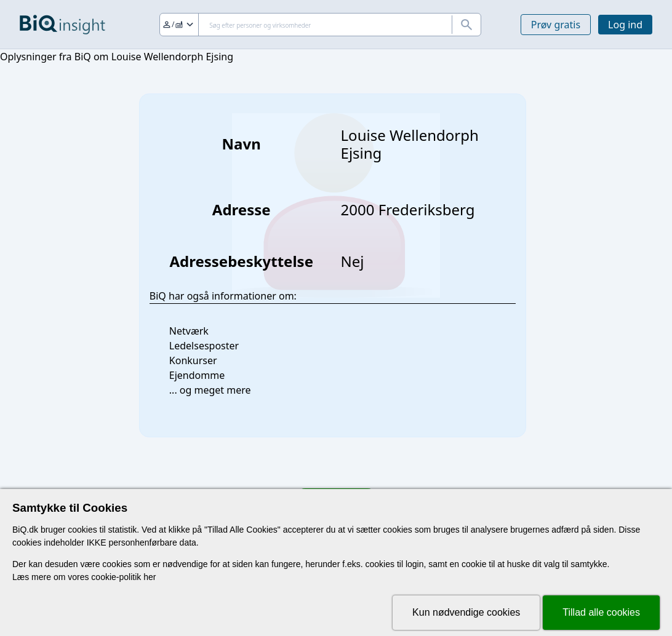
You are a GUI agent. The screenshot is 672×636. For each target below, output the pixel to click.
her (150, 577)
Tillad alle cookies (601, 612)
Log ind (625, 25)
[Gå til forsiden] (62, 25)
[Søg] (320, 25)
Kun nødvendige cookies (466, 612)
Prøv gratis (556, 25)
